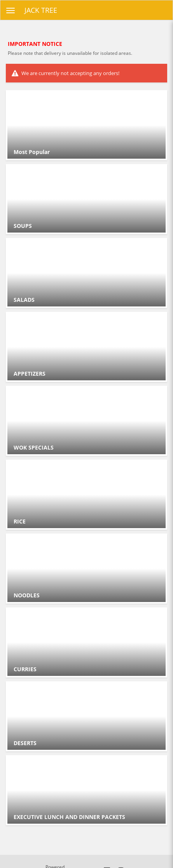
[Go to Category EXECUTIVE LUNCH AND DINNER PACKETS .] (86, 790)
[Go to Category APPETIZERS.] (86, 347)
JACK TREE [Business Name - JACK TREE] (41, 10)
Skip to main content (0, 0)
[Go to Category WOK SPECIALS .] (86, 421)
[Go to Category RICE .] (86, 495)
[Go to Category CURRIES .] (86, 642)
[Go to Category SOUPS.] (86, 199)
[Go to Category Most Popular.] (86, 125)
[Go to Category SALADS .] (86, 273)
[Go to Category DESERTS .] (86, 716)
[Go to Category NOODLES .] (86, 569)
